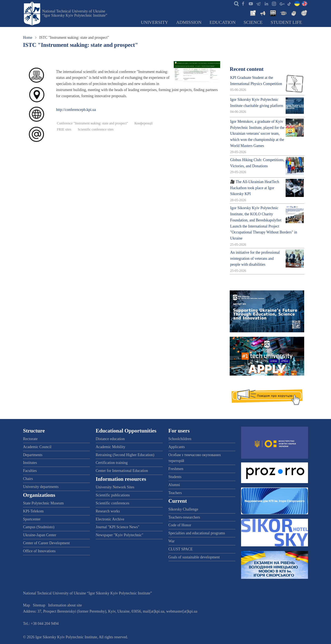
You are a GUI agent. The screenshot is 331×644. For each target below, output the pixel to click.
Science (253, 22)
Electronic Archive (110, 519)
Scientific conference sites (96, 129)
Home (28, 38)
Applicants (177, 447)
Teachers (175, 493)
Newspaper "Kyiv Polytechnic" (119, 535)
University (155, 22)
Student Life (286, 22)
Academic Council (37, 447)
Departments (33, 455)
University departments (41, 487)
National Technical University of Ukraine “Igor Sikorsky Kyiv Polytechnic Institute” (75, 13)
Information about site (65, 605)
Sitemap (39, 605)
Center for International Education (122, 471)
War (172, 541)
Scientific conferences (112, 503)
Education (223, 22)
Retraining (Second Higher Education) (125, 455)
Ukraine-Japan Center (40, 535)
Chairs (28, 479)
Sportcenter (32, 519)
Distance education (110, 439)
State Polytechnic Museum (43, 503)
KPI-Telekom (33, 511)
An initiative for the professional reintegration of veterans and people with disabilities (255, 259)
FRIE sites (64, 129)
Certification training (112, 463)
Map (26, 605)
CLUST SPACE (181, 549)
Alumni (174, 485)
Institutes (30, 463)
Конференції (144, 123)
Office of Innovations (39, 551)
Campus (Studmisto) (39, 527)
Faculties (30, 471)
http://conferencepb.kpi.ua (76, 110)
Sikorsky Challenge (183, 509)
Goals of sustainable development (194, 557)
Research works (108, 511)
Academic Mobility (110, 447)
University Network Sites (115, 487)
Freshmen (176, 469)
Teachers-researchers (184, 517)
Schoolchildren (180, 439)
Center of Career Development (46, 543)
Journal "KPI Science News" (117, 527)
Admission (189, 22)
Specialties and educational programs (197, 533)
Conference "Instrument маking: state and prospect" (93, 123)
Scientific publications (113, 495)
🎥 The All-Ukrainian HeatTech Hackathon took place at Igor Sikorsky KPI (255, 188)
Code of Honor (180, 525)
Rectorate (30, 439)
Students (175, 477)
